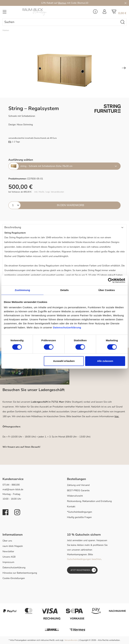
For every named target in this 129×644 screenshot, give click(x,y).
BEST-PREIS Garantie (78, 490)
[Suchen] (123, 22)
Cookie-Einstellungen (14, 578)
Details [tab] (64, 290)
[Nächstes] (124, 68)
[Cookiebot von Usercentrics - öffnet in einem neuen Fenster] (110, 280)
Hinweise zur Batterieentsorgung (20, 573)
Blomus (62, 3)
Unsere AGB (9, 557)
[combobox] (61, 22)
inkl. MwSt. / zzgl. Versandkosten (49, 192)
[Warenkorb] (119, 13)
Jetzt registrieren (83, 570)
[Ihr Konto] (104, 13)
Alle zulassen (105, 361)
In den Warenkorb (71, 205)
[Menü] (5, 13)
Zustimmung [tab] (22, 290)
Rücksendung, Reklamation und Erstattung (89, 501)
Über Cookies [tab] (107, 290)
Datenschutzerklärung (14, 568)
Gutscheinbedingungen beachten (84, 559)
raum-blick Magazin (13, 546)
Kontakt (71, 507)
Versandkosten (71, 640)
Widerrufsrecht (75, 496)
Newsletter (8, 551)
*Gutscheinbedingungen (80, 512)
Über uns (7, 541)
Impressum (8, 562)
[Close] (125, 3)
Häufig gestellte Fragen (79, 517)
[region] (64, 68)
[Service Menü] (95, 13)
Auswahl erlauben (64, 361)
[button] (64, 228)
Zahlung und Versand (78, 485)
